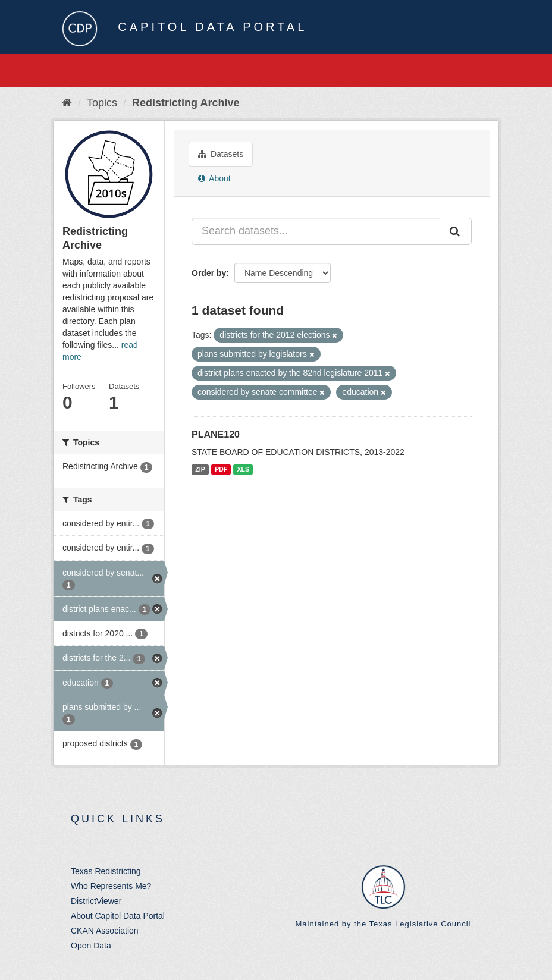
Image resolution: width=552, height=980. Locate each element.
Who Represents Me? (111, 886)
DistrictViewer (96, 901)
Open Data (91, 946)
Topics (102, 103)
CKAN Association (105, 931)
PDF (221, 469)
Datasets (221, 154)
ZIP (200, 469)
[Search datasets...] (316, 231)
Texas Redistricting (106, 871)
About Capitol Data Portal (118, 916)
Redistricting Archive (186, 103)
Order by (209, 273)
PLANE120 (216, 434)
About (214, 178)
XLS (243, 469)
